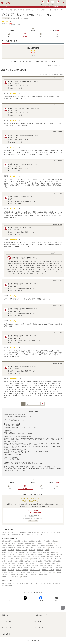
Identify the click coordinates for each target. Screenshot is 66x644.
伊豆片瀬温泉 (42, 572)
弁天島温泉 (58, 572)
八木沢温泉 (11, 550)
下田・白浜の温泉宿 (55, 532)
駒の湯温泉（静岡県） (20, 557)
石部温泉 (39, 548)
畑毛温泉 (58, 570)
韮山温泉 (58, 548)
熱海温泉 (24, 541)
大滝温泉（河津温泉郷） (8, 545)
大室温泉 (54, 563)
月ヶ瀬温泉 (11, 559)
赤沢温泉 (18, 559)
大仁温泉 (46, 568)
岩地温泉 (45, 548)
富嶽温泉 (39, 541)
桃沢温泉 (57, 557)
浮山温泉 (21, 563)
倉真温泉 (21, 543)
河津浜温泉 (25, 570)
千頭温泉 (46, 554)
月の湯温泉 (32, 550)
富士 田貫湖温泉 (34, 552)
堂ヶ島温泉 (59, 568)
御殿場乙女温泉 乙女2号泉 (9, 552)
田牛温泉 (32, 548)
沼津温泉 (40, 543)
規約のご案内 (39, 621)
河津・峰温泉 (20, 545)
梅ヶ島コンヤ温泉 (6, 554)
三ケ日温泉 (5, 574)
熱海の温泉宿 (8, 10)
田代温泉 (53, 554)
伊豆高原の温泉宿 (33, 532)
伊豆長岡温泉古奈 (49, 543)
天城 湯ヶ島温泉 (32, 572)
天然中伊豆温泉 (14, 574)
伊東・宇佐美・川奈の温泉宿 (18, 532)
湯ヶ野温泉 (5, 572)
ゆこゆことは (6, 634)
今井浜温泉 (43, 566)
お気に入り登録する (25, 18)
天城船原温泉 (48, 561)
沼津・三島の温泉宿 (38, 534)
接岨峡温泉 (35, 566)
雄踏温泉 (43, 557)
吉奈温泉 (10, 561)
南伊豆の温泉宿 (6, 534)
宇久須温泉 (11, 570)
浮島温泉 (14, 543)
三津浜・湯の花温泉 (30, 563)
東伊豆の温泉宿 (44, 532)
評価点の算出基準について (57, 66)
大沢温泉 (18, 541)
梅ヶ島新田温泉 (45, 552)
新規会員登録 (55, 7)
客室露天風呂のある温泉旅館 (52, 583)
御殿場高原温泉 (19, 561)
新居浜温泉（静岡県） (8, 541)
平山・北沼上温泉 (18, 554)
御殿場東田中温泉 (23, 552)
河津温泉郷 (44, 545)
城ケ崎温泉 (28, 561)
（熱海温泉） (55, 10)
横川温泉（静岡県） (7, 557)
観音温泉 (26, 548)
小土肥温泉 (50, 557)
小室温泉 (19, 548)
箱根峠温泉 (51, 572)
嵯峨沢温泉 (50, 559)
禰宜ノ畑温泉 (27, 566)
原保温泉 (18, 550)
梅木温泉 (14, 563)
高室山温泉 (31, 541)
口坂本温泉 (54, 552)
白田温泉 (52, 570)
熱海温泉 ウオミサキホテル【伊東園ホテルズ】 (38, 10)
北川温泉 (4, 561)
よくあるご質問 (6, 621)
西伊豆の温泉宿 (16, 534)
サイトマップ (39, 628)
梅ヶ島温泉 (42, 559)
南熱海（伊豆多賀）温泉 (8, 548)
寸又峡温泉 (58, 559)
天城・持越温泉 (6, 563)
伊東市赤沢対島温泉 (30, 543)
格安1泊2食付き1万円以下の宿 (10, 583)
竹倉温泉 (25, 550)
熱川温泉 (50, 566)
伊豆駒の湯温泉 (57, 561)
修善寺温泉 (24, 577)
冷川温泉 (4, 550)
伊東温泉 (19, 568)
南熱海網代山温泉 (37, 561)
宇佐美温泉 (34, 559)
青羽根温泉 (40, 563)
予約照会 (53, 3)
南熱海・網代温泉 (35, 570)
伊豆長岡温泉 (12, 568)
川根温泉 (40, 554)
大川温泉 (18, 570)
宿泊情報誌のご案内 (41, 615)
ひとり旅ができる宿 (7, 586)
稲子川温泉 (40, 550)
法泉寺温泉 (5, 566)
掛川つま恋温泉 (6, 543)
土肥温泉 (52, 568)
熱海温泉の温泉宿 (19, 10)
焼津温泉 (48, 563)
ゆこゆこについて (46, 7)
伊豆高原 (4, 559)
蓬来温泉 (33, 554)
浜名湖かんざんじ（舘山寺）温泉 (11, 577)
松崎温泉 (39, 568)
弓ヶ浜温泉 (57, 566)
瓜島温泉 (47, 550)
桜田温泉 (52, 548)
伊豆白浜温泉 (26, 559)
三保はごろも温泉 (14, 572)
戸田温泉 (4, 570)
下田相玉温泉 (46, 541)
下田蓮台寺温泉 (33, 574)
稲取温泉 (26, 568)
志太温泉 (60, 554)
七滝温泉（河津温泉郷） (32, 545)
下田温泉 (33, 568)
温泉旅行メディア (7, 615)
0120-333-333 (35, 513)
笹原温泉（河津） (53, 545)
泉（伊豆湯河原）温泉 (15, 566)
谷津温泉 (23, 572)
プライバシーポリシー (8, 628)
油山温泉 (27, 554)
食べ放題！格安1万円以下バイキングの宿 (31, 583)
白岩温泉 (54, 541)
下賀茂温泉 (45, 570)
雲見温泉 (4, 568)
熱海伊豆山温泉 (43, 574)
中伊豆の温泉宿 (26, 534)
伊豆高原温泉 (23, 574)
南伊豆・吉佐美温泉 (33, 557)
